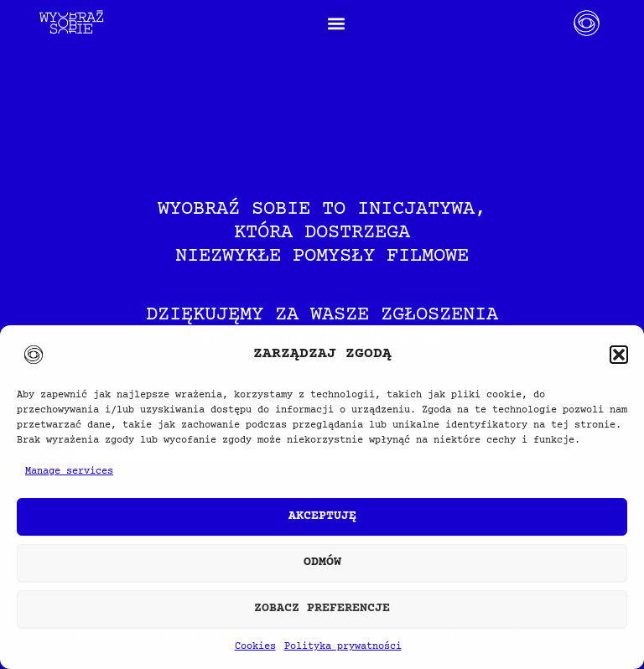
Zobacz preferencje (322, 608)
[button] (619, 355)
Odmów (322, 562)
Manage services (69, 472)
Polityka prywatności (343, 647)
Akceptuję (322, 516)
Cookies (255, 647)
